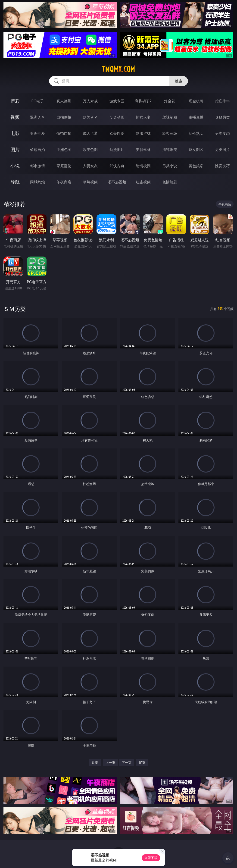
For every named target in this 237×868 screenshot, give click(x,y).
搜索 (179, 81)
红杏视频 (143, 182)
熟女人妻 (143, 117)
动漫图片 (117, 150)
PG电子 (37, 101)
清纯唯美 (170, 150)
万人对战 (90, 101)
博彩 (15, 101)
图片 (15, 149)
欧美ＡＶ (90, 117)
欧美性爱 (117, 133)
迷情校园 (143, 166)
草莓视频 (90, 182)
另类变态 (222, 133)
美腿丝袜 (143, 150)
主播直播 (196, 117)
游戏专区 (117, 101)
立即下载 (151, 858)
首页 (95, 763)
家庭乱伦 (64, 166)
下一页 (127, 763)
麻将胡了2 (143, 101)
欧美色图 (90, 150)
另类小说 (170, 166)
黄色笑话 (196, 166)
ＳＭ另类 (222, 117)
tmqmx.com (118, 69)
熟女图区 (196, 150)
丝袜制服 (170, 117)
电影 (15, 133)
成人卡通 (90, 133)
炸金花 (170, 101)
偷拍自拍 (64, 133)
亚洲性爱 (37, 133)
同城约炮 (37, 182)
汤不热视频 (117, 182)
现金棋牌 (196, 101)
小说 (15, 166)
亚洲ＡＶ (37, 117)
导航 (15, 182)
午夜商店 (64, 182)
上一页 (110, 763)
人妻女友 (90, 166)
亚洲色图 (64, 150)
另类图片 (222, 150)
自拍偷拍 (64, 117)
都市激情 (37, 166)
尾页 (142, 763)
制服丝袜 (143, 133)
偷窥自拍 (37, 150)
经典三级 (170, 133)
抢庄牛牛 (222, 101)
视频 (15, 117)
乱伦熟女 (196, 133)
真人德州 (64, 101)
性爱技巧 (222, 166)
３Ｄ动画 (117, 117)
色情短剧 (170, 182)
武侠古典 (117, 166)
